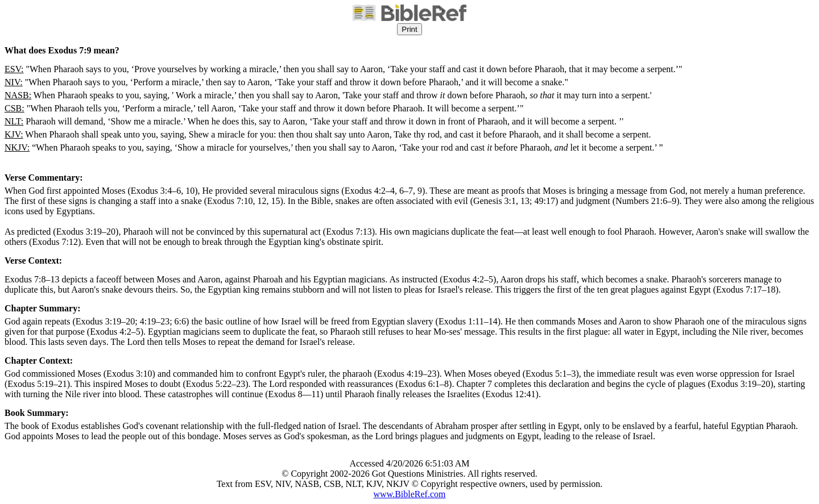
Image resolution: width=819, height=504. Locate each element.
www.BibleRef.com (410, 494)
